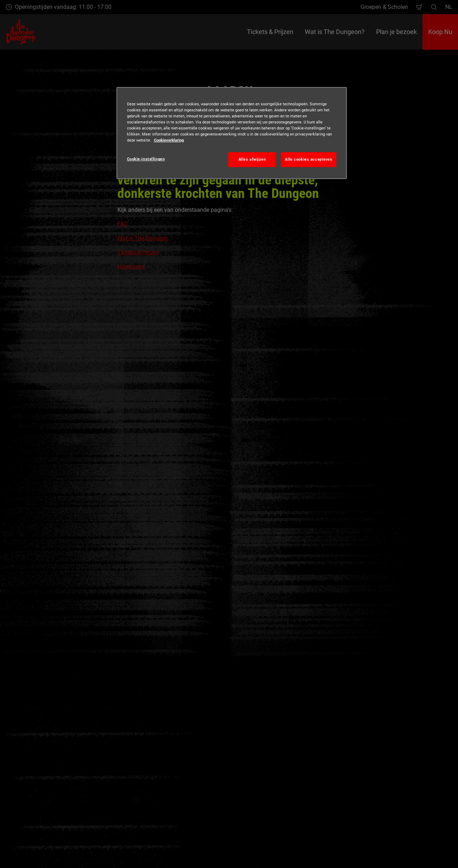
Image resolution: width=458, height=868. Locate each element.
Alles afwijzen (252, 159)
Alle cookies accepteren (308, 159)
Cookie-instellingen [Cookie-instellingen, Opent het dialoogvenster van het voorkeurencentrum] (146, 159)
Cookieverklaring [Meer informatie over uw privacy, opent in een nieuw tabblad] (169, 140)
